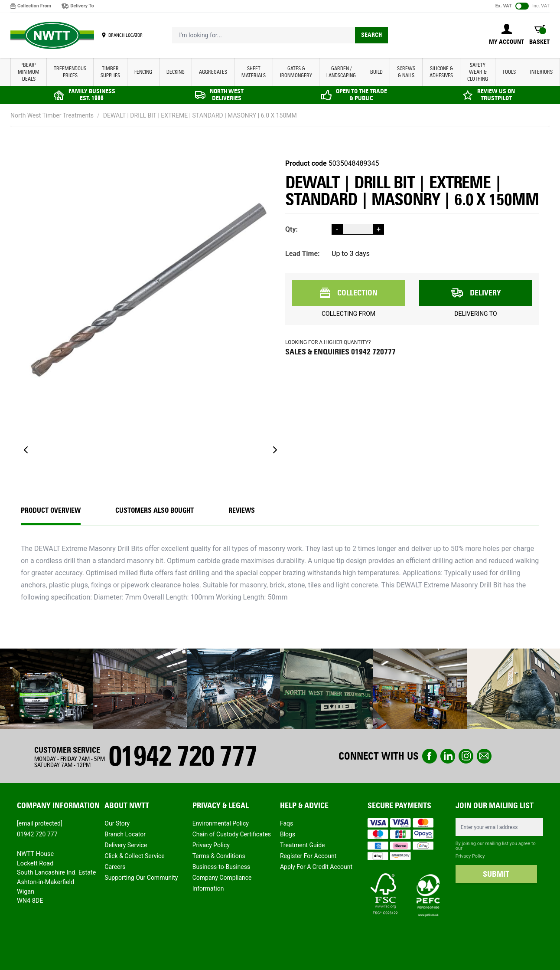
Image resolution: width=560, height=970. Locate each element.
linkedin (448, 756)
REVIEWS (242, 510)
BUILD (376, 72)
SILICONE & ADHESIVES (441, 72)
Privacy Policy (211, 845)
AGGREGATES (213, 72)
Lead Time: (303, 254)
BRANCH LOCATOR (125, 35)
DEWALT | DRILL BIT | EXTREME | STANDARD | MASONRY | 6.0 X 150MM (200, 115)
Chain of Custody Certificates (232, 834)
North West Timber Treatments (52, 115)
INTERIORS (541, 72)
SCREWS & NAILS (406, 72)
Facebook (430, 756)
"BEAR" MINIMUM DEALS (29, 72)
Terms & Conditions (219, 856)
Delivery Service (126, 845)
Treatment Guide (303, 845)
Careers (115, 867)
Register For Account (308, 856)
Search (371, 35)
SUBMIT (496, 874)
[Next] (275, 450)
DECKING (176, 72)
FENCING (143, 72)
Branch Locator (125, 834)
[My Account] (506, 35)
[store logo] (52, 36)
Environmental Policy (221, 823)
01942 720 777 (182, 756)
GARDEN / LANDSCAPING (341, 72)
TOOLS (509, 72)
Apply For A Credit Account (316, 867)
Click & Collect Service (134, 856)
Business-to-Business (221, 867)
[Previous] (26, 450)
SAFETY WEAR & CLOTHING (478, 72)
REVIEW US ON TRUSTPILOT (496, 95)
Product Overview (51, 510)
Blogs (288, 834)
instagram (466, 756)
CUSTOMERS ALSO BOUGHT (155, 510)
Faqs (287, 823)
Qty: (291, 229)
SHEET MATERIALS (254, 72)
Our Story (117, 823)
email (484, 756)
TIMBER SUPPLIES (110, 72)
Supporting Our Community (141, 878)
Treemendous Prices (70, 72)
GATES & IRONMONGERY (296, 72)
